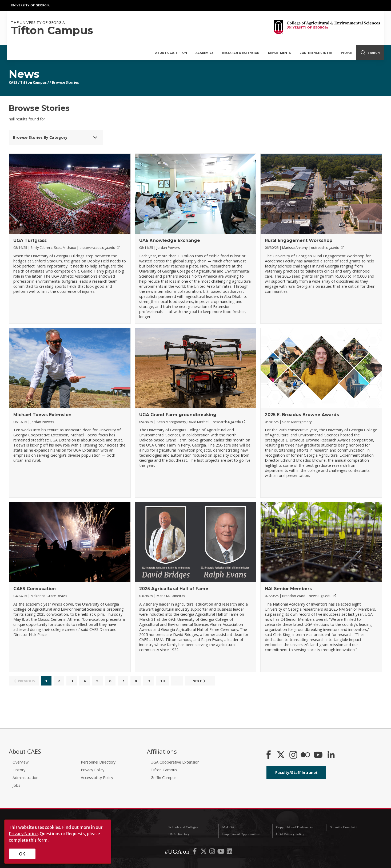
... (177, 681)
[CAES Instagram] (293, 755)
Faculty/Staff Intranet (296, 772)
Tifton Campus (33, 82)
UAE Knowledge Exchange (170, 240)
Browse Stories (65, 82)
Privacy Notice (23, 834)
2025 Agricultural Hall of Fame (174, 589)
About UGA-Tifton (171, 53)
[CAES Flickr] (305, 755)
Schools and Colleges (183, 827)
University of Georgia (31, 5)
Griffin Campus (164, 778)
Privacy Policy (93, 770)
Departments (280, 53)
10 (162, 681)
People (346, 53)
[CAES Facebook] (269, 755)
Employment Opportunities (241, 834)
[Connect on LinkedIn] (331, 755)
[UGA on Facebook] (195, 852)
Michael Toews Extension (42, 415)
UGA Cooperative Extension (175, 762)
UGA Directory (179, 834)
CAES (13, 82)
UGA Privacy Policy (290, 834)
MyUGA (228, 827)
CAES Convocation (35, 589)
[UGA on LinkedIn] (230, 852)
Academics (205, 53)
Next (200, 681)
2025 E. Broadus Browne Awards (302, 415)
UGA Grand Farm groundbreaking (178, 415)
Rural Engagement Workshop (299, 240)
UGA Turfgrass (30, 240)
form (42, 840)
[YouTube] (318, 755)
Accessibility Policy (97, 778)
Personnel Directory (98, 762)
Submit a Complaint (344, 827)
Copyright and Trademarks (294, 827)
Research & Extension (241, 53)
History (19, 770)
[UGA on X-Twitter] (204, 852)
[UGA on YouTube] (221, 852)
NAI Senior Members (288, 589)
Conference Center (316, 53)
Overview (21, 762)
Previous (24, 681)
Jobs (16, 785)
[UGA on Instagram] (213, 852)
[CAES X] (281, 755)
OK (22, 854)
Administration (25, 778)
